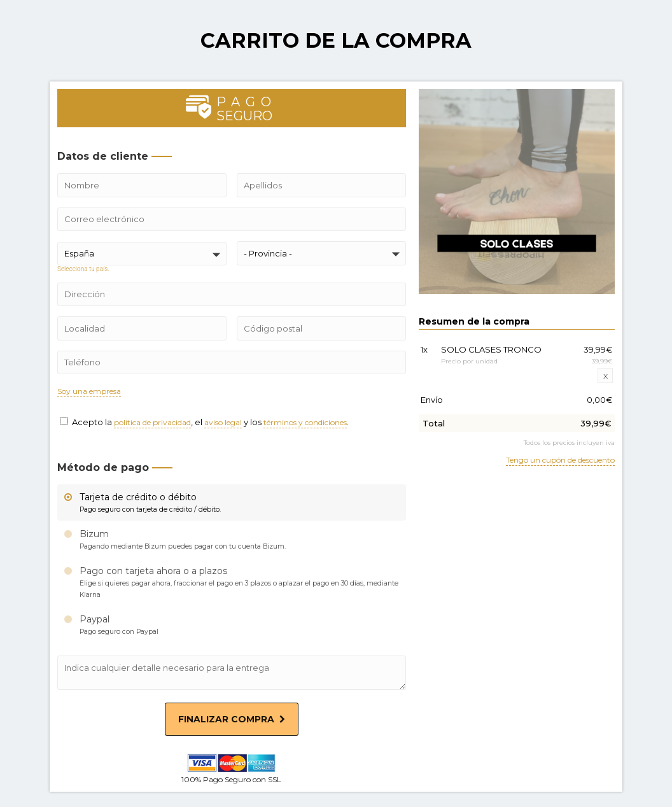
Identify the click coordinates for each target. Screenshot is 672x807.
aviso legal (223, 423)
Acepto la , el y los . (204, 422)
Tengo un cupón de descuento (560, 460)
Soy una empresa (89, 392)
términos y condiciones (305, 423)
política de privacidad (152, 423)
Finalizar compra (232, 719)
